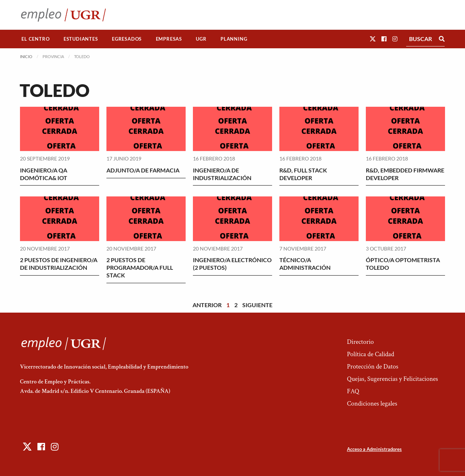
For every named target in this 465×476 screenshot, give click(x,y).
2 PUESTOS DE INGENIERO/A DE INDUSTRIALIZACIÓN (59, 264)
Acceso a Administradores (374, 449)
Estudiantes (81, 39)
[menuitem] (36, 39)
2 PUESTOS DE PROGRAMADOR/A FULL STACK (140, 267)
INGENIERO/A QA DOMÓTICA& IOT (44, 174)
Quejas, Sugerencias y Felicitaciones (393, 379)
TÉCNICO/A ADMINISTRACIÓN (305, 264)
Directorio (360, 342)
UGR (201, 39)
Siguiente (257, 305)
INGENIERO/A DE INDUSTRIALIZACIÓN (222, 174)
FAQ (353, 391)
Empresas (169, 39)
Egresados (127, 39)
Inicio (26, 56)
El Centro (35, 39)
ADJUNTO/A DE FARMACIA (143, 170)
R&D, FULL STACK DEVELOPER (303, 174)
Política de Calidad (371, 354)
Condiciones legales (372, 404)
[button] (373, 39)
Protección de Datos (373, 367)
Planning (234, 39)
